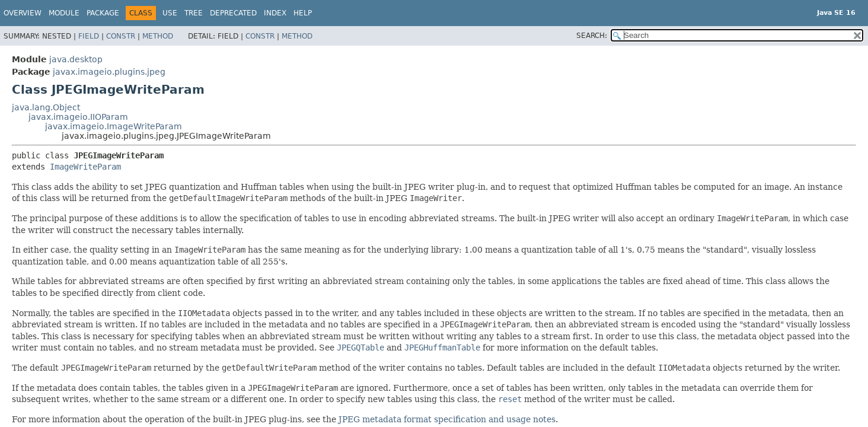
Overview (23, 13)
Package (103, 13)
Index (275, 13)
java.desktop (76, 59)
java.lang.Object (46, 107)
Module (64, 13)
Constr (121, 36)
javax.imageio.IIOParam (78, 117)
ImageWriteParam (85, 167)
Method (158, 36)
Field (89, 36)
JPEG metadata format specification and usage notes (447, 419)
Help (303, 13)
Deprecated (233, 13)
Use (170, 13)
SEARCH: (592, 36)
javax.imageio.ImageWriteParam (114, 126)
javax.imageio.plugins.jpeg (109, 72)
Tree (194, 13)
